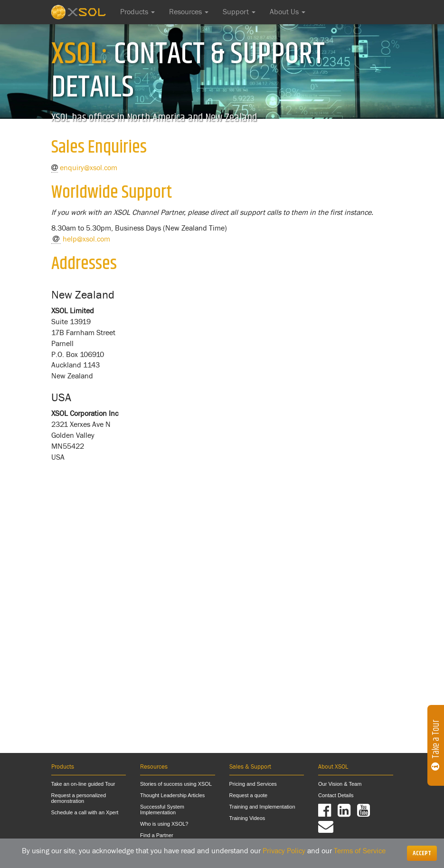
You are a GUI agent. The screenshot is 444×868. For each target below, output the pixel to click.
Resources (189, 12)
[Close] (422, 853)
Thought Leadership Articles (172, 795)
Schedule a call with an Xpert (85, 812)
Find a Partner (157, 835)
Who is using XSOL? (164, 824)
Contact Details (336, 795)
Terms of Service (360, 851)
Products (137, 12)
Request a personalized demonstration (79, 798)
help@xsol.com (86, 239)
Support (239, 12)
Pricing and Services (253, 784)
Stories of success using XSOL (176, 784)
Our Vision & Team (340, 784)
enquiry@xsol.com (89, 168)
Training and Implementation (262, 807)
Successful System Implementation (162, 810)
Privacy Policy (284, 851)
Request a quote (249, 795)
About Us (288, 12)
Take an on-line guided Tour (83, 784)
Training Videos (247, 818)
